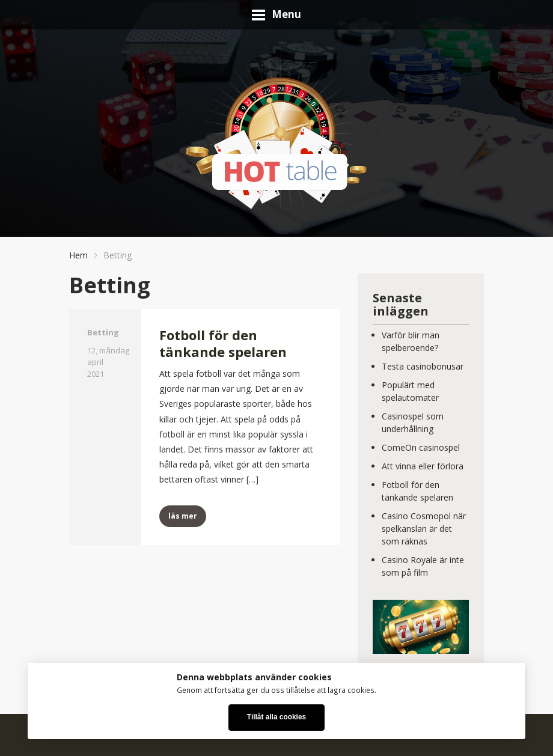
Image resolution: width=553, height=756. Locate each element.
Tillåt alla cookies (276, 717)
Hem (78, 255)
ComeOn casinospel (421, 447)
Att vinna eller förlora (423, 466)
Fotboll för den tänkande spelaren (223, 343)
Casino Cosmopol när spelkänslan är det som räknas (424, 529)
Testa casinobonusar (423, 366)
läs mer (183, 516)
